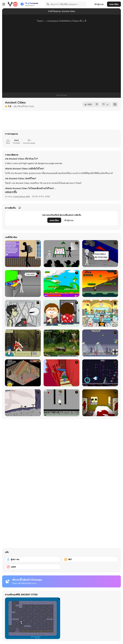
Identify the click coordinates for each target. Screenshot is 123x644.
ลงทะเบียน (114, 4)
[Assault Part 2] (100, 254)
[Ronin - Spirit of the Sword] (23, 343)
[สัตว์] (90, 559)
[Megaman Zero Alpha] (100, 343)
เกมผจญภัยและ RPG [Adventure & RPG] (22, 196)
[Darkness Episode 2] (100, 403)
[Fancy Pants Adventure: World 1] (23, 403)
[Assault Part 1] (61, 254)
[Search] (47, 4)
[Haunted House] (23, 373)
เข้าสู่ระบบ (99, 4)
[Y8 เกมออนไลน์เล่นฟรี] (13, 4)
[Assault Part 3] (23, 283)
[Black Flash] (61, 403)
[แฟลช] (33, 567)
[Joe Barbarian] (100, 283)
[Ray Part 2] (61, 313)
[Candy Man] (61, 283)
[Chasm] (61, 373)
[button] (11, 192)
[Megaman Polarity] (100, 373)
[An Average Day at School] (23, 254)
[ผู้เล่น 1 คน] (33, 559)
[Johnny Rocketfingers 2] (23, 313)
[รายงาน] (106, 104)
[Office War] (100, 313)
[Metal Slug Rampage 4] (61, 343)
